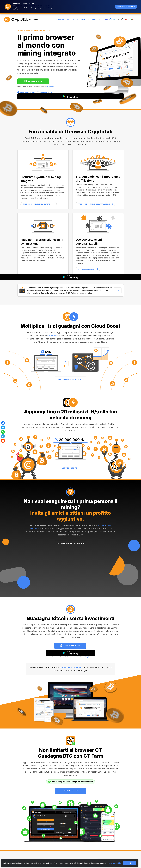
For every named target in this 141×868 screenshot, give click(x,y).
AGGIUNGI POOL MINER (71, 468)
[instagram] (122, 20)
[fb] (110, 20)
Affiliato (85, 20)
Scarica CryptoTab (72, 646)
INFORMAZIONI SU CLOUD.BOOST (71, 379)
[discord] (106, 20)
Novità (76, 20)
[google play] (71, 653)
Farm (94, 20)
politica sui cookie (114, 863)
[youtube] (126, 20)
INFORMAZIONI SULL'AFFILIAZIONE (71, 543)
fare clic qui (51, 87)
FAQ (69, 20)
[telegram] (114, 20)
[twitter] (118, 20)
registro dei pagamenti (72, 667)
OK (130, 863)
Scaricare (60, 20)
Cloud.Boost (53, 336)
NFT (100, 20)
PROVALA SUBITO (35, 81)
